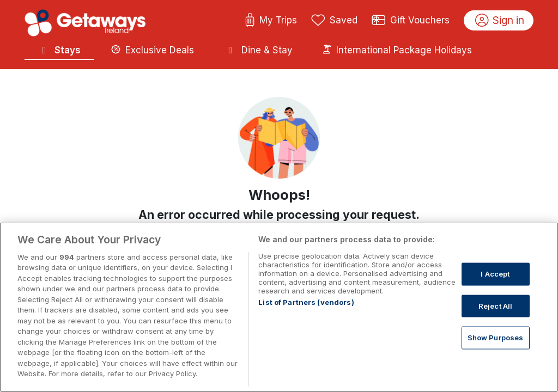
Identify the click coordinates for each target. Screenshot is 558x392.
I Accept (495, 274)
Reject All (495, 305)
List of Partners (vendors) (306, 302)
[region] (279, 307)
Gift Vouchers (411, 21)
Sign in (500, 21)
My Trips (271, 21)
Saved (335, 21)
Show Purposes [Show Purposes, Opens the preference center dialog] (496, 338)
